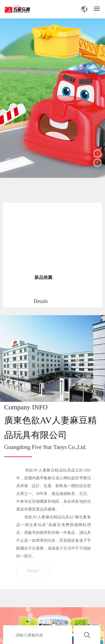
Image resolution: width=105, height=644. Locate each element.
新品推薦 (43, 277)
